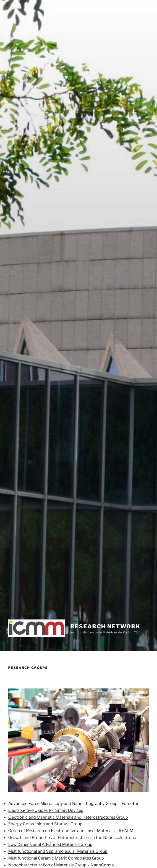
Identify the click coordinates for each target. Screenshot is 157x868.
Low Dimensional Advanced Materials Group (50, 844)
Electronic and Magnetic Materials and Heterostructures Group (68, 817)
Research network (105, 626)
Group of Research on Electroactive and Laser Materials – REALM (71, 831)
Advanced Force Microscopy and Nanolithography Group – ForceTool (74, 803)
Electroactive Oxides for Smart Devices (46, 810)
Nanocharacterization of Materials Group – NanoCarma (61, 865)
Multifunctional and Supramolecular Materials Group (58, 851)
